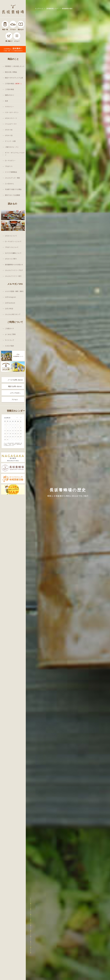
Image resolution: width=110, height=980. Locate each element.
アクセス (15, 400)
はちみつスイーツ (11, 118)
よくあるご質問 (10, 334)
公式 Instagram (10, 297)
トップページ (39, 8)
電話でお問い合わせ (15, 386)
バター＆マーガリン (12, 112)
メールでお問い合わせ (15, 380)
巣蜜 (6, 101)
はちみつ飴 (9, 130)
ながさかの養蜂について (13, 253)
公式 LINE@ (9, 309)
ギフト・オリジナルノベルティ (15, 154)
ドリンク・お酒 (10, 141)
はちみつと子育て (11, 259)
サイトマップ (9, 340)
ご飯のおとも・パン (12, 147)
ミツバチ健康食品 (11, 172)
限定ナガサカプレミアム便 (14, 78)
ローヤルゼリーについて (13, 241)
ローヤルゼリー (10, 160)
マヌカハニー (9, 107)
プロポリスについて (12, 247)
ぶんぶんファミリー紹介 (13, 276)
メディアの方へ (15, 393)
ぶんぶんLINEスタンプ (13, 314)
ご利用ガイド (9, 328)
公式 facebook (10, 303)
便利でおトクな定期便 (12, 195)
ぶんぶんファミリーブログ (14, 270)
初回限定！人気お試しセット (15, 66)
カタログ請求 (9, 346)
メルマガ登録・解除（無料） (15, 291)
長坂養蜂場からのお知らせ (14, 265)
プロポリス (9, 166)
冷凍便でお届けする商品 (13, 189)
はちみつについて (11, 236)
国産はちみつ (9, 95)
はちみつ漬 (9, 135)
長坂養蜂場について (52, 8)
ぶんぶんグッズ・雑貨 (12, 178)
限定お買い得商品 (11, 72)
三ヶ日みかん (9, 184)
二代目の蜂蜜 (9, 89)
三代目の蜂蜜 (14, 84)
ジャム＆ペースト (11, 124)
